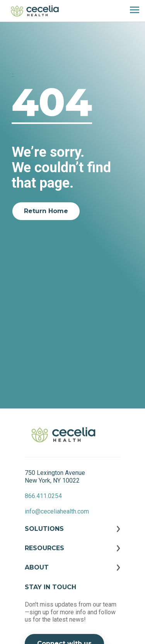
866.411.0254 (43, 496)
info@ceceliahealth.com (57, 511)
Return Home (46, 211)
